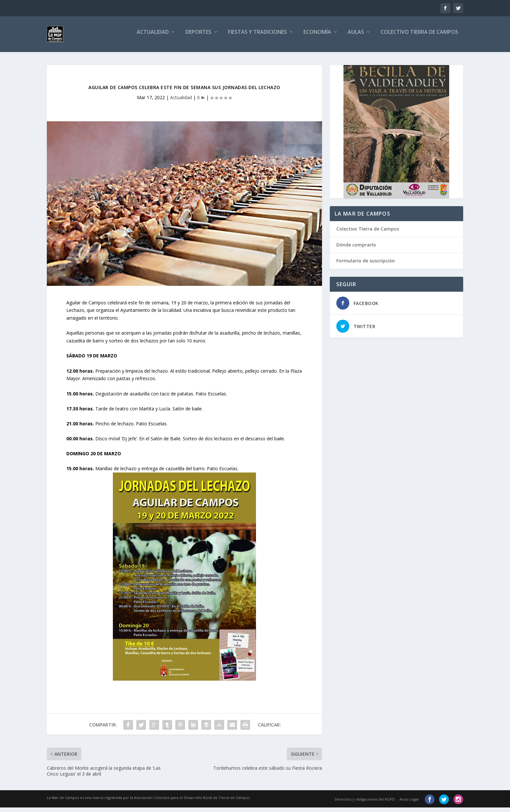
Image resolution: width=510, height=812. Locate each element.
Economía (317, 37)
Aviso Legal (409, 804)
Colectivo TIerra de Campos (368, 233)
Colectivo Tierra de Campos (419, 37)
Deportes (198, 37)
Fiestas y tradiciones (257, 37)
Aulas (356, 37)
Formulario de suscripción (366, 265)
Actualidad (153, 37)
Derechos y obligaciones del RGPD (365, 804)
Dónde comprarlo (356, 249)
